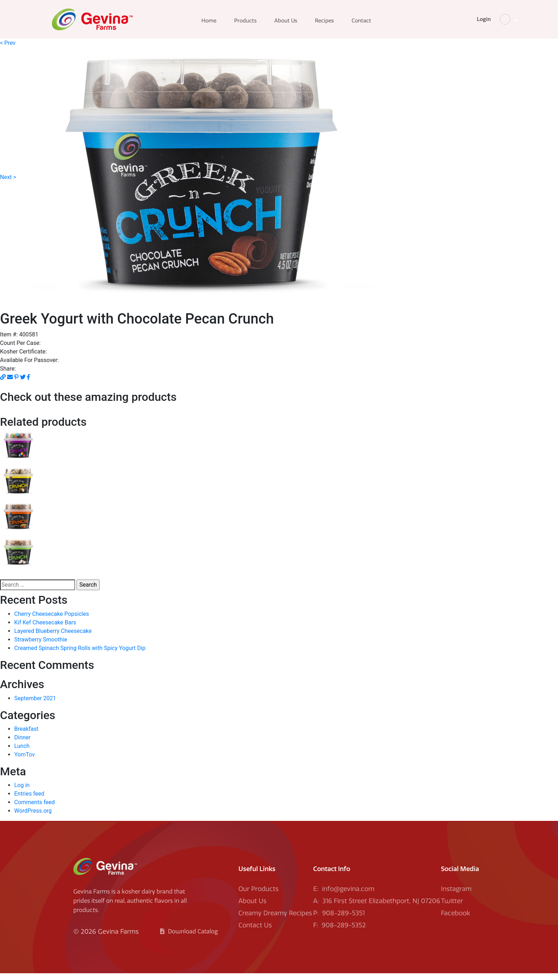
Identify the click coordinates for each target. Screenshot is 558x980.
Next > (8, 184)
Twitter (452, 908)
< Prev (8, 49)
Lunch (22, 752)
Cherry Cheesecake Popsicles (52, 620)
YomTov (25, 761)
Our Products (259, 896)
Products (257, 24)
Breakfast (26, 735)
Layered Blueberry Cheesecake (53, 637)
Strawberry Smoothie (41, 646)
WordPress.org (33, 817)
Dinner (22, 744)
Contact (373, 24)
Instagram (456, 896)
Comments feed (35, 809)
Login (451, 23)
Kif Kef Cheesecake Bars (45, 629)
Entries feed (29, 800)
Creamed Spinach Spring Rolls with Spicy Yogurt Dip (80, 654)
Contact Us (255, 932)
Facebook (456, 920)
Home (221, 24)
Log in (22, 792)
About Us (298, 24)
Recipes (336, 24)
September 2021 (35, 705)
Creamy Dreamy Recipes (275, 920)
